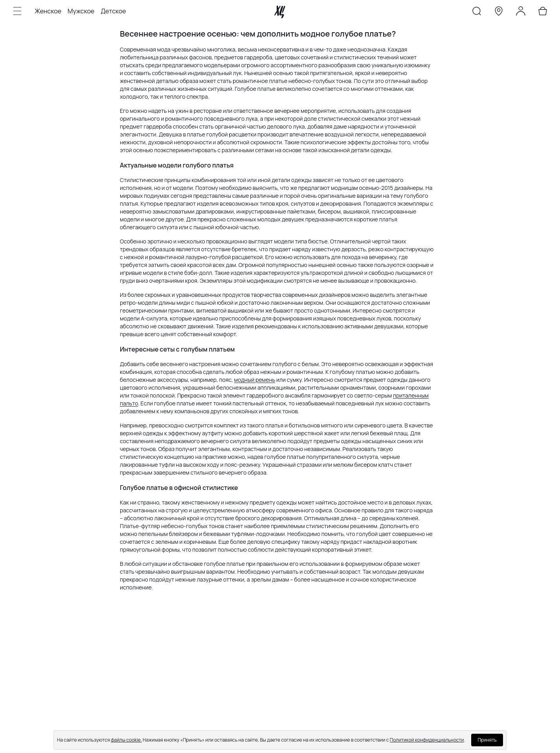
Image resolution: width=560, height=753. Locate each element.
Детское (113, 11)
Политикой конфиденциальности (427, 740)
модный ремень (255, 380)
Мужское (81, 11)
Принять (487, 740)
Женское (48, 11)
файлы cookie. (126, 740)
